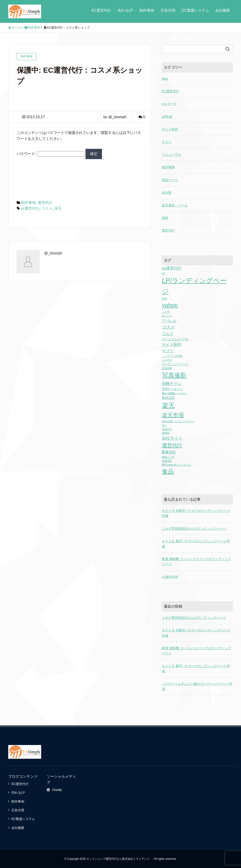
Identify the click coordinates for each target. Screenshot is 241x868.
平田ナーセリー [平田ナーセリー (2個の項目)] (172, 389)
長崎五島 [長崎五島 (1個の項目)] (167, 461)
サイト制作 (170, 129)
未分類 (167, 192)
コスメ (47, 208)
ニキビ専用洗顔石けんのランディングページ (194, 529)
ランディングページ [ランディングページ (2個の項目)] (175, 364)
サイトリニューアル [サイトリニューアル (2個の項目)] (175, 339)
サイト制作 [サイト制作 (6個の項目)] (172, 345)
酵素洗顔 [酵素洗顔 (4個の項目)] (169, 452)
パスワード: (51, 154)
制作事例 (147, 10)
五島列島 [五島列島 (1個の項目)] (167, 368)
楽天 (58, 208)
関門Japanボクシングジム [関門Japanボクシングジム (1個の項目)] (177, 465)
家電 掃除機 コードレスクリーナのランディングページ (196, 651)
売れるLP (125, 10)
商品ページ (170, 180)
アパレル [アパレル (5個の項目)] (169, 321)
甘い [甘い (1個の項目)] (164, 425)
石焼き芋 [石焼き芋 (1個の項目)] (167, 429)
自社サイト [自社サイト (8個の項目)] (172, 438)
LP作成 (167, 117)
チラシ (167, 142)
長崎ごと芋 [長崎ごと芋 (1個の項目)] (168, 457)
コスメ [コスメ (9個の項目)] (168, 327)
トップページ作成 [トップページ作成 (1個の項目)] (172, 356)
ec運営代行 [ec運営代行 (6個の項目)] (172, 268)
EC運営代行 (101, 10)
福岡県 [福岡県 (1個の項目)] (166, 433)
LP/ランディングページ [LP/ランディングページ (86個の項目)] (194, 286)
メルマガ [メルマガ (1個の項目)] (167, 360)
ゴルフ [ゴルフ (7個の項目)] (168, 334)
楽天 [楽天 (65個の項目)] (168, 405)
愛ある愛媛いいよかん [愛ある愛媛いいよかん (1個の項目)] (174, 393)
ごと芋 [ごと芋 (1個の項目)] (166, 312)
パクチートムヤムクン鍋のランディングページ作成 (197, 686)
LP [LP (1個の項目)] (163, 273)
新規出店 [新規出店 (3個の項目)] (168, 398)
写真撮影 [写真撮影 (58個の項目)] (174, 375)
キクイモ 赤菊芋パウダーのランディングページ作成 (196, 633)
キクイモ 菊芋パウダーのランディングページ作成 (196, 668)
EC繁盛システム (195, 10)
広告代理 (168, 10)
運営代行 (45, 203)
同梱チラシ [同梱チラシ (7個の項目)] (172, 384)
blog (165, 79)
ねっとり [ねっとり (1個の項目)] (167, 316)
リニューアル (171, 155)
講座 (165, 218)
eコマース (169, 104)
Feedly (54, 790)
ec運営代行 (30, 208)
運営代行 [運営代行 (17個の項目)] (172, 445)
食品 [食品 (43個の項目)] (168, 471)
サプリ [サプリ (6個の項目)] (168, 351)
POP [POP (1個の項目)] (165, 299)
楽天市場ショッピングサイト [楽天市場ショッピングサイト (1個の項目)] (178, 421)
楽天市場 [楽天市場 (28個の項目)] (173, 415)
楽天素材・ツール (175, 205)
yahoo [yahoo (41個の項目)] (170, 305)
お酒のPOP (170, 577)
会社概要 (223, 10)
